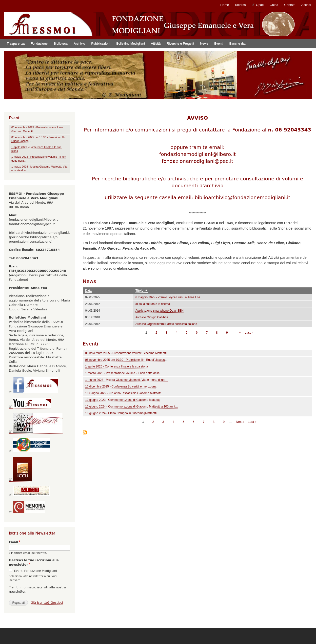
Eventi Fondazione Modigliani (35, 571)
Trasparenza (16, 43)
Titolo (142, 291)
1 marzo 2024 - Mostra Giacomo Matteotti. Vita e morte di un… (126, 380)
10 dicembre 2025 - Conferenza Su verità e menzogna (121, 386)
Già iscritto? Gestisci (47, 603)
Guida (274, 5)
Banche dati (238, 43)
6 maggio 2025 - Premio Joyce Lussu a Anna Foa (168, 297)
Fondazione (39, 43)
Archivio (79, 43)
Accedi (306, 5)
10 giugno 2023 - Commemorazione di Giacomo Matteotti (123, 400)
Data (88, 291)
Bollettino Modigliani (131, 43)
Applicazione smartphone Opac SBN (160, 311)
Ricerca (240, 5)
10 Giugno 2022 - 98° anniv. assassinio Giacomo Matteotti (123, 393)
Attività (156, 43)
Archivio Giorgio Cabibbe (152, 317)
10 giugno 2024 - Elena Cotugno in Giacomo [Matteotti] (121, 413)
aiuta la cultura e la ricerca (153, 304)
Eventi (219, 43)
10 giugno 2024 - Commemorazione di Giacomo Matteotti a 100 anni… (132, 407)
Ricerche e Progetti (180, 43)
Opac (258, 5)
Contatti (290, 5)
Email (13, 542)
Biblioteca (60, 43)
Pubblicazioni (101, 43)
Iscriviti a (85, 433)
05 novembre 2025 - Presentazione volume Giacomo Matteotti (126, 353)
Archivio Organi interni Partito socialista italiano (166, 324)
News (204, 43)
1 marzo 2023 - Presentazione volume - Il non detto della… (124, 373)
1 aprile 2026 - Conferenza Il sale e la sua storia (117, 366)
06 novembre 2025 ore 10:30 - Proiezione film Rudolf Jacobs (125, 360)
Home (225, 5)
